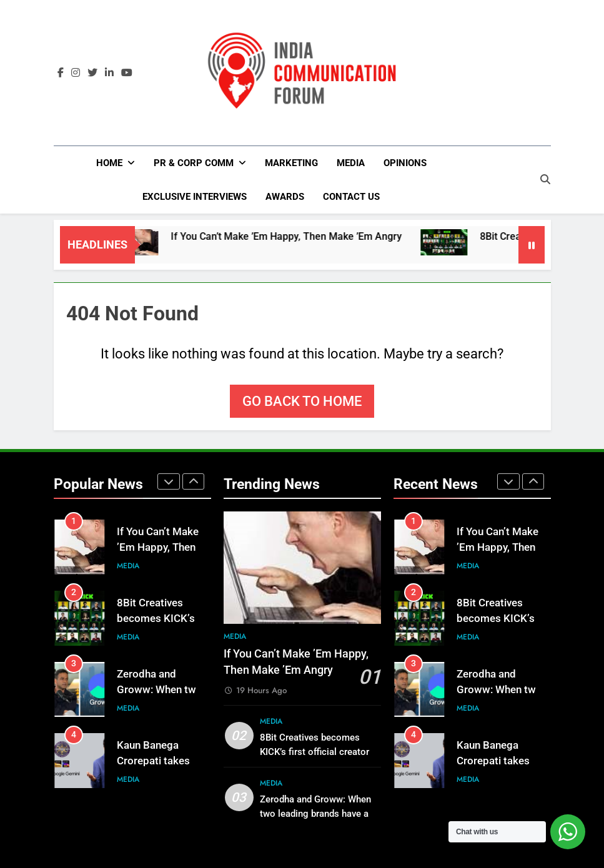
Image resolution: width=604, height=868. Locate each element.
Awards (285, 197)
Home (109, 163)
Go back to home (302, 401)
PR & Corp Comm (194, 163)
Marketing (291, 163)
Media (351, 163)
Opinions (405, 163)
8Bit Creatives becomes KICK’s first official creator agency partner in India (314, 752)
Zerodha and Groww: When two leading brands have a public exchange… (315, 814)
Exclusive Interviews (195, 197)
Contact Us (351, 197)
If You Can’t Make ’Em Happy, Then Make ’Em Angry (299, 236)
